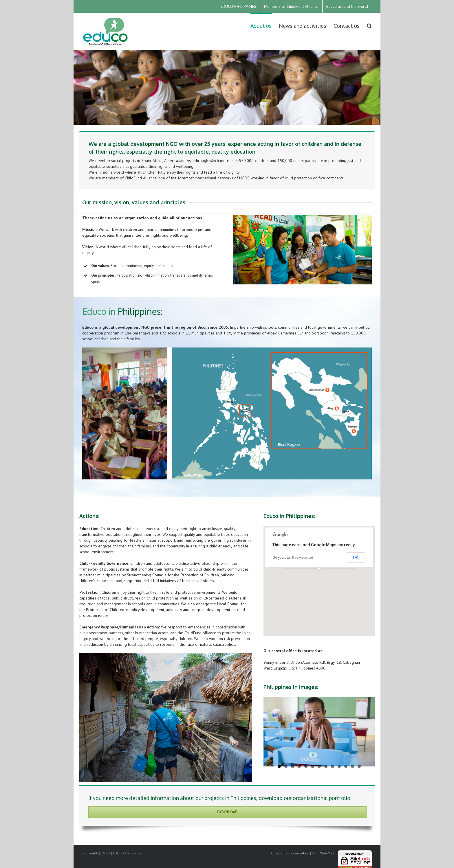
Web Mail (327, 853)
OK (356, 558)
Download (227, 812)
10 (339, 766)
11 (346, 766)
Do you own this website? (293, 558)
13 (359, 766)
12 (353, 766)
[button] (319, 575)
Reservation (300, 853)
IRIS (315, 853)
